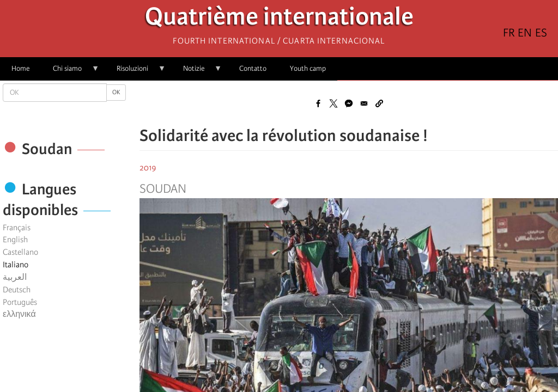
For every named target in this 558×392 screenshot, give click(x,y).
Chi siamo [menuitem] (70, 72)
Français (17, 228)
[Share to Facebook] (318, 103)
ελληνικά (19, 314)
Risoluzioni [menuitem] (135, 72)
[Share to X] (333, 103)
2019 (148, 168)
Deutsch (17, 290)
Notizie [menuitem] (197, 72)
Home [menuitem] (20, 68)
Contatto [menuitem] (253, 68)
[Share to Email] (364, 103)
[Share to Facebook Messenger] (349, 103)
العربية (15, 277)
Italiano (16, 265)
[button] (379, 103)
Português (20, 302)
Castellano (20, 252)
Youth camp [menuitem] (308, 68)
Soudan (163, 189)
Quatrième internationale (279, 19)
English (15, 240)
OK (116, 92)
